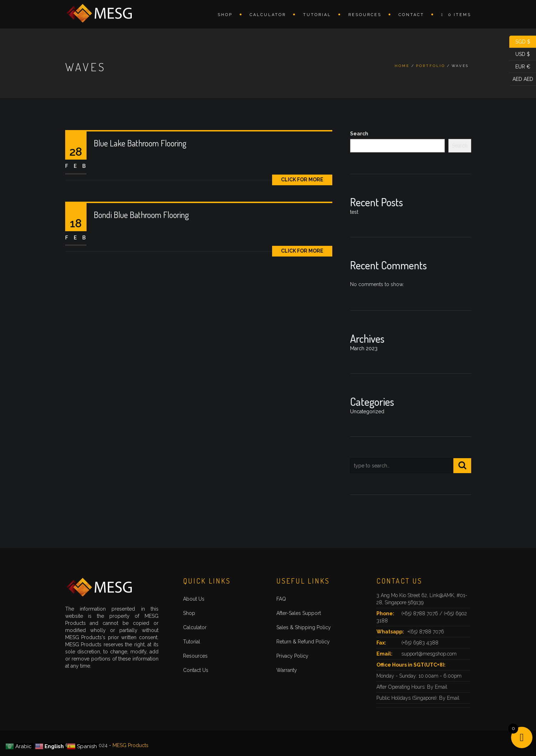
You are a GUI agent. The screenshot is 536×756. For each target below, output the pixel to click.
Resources (365, 15)
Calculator (268, 15)
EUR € (520, 67)
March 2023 (364, 348)
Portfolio (431, 66)
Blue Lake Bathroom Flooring (140, 143)
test (354, 212)
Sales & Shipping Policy (304, 627)
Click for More (302, 180)
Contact (411, 15)
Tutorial (317, 15)
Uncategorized (367, 411)
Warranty (287, 670)
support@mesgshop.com (429, 654)
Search (359, 134)
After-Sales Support (299, 613)
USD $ (520, 54)
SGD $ (520, 42)
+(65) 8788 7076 (426, 632)
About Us (194, 599)
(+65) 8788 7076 (420, 613)
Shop (225, 15)
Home (402, 66)
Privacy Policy (292, 656)
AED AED (521, 79)
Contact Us (196, 670)
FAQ (281, 599)
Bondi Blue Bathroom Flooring (141, 215)
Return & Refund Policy (303, 642)
